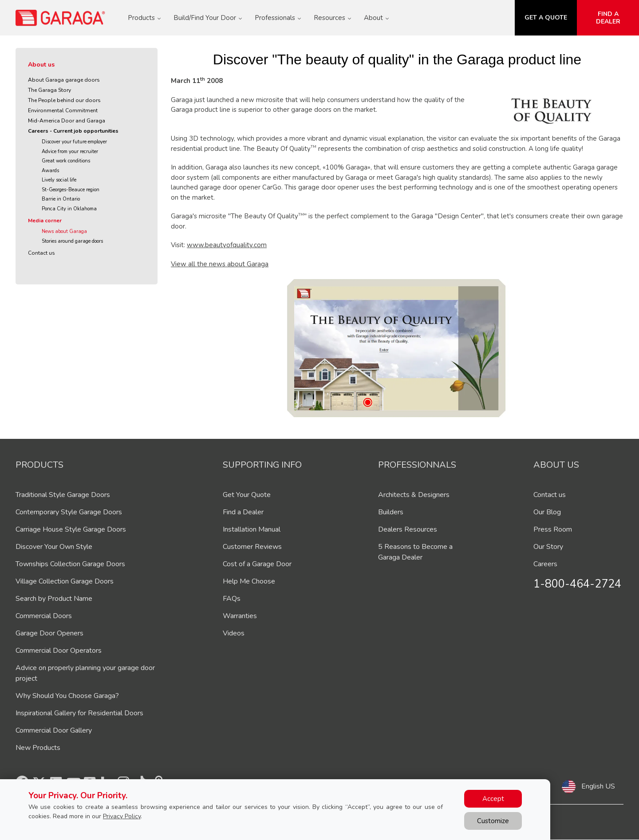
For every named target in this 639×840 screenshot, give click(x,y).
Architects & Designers (414, 495)
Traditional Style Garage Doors (63, 495)
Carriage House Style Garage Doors (71, 529)
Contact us (41, 253)
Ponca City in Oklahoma (69, 209)
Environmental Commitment (63, 110)
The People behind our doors (64, 100)
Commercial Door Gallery (54, 730)
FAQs (232, 599)
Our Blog (547, 512)
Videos (234, 633)
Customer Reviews (252, 547)
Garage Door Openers (49, 633)
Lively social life (59, 180)
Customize (493, 821)
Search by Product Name (54, 599)
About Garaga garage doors (64, 80)
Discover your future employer (74, 142)
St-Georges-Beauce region (71, 190)
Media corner (45, 221)
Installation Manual (252, 529)
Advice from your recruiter (70, 152)
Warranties (240, 616)
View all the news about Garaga (220, 264)
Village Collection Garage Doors (65, 581)
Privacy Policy (122, 816)
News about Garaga (64, 231)
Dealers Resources (408, 529)
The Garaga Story (49, 90)
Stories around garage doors (72, 241)
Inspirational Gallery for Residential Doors (79, 713)
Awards (50, 171)
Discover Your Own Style (54, 547)
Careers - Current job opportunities (73, 131)
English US (598, 786)
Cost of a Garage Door (257, 564)
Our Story (548, 547)
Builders (391, 512)
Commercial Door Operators (59, 651)
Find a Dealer (243, 512)
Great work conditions (66, 161)
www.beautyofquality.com (227, 245)
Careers (545, 564)
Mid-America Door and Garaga (67, 121)
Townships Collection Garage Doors (70, 564)
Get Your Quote (247, 495)
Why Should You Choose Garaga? (67, 696)
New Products (38, 748)
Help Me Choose (249, 581)
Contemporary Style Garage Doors (69, 512)
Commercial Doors (44, 616)
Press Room (553, 529)
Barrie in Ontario (61, 199)
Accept (493, 799)
